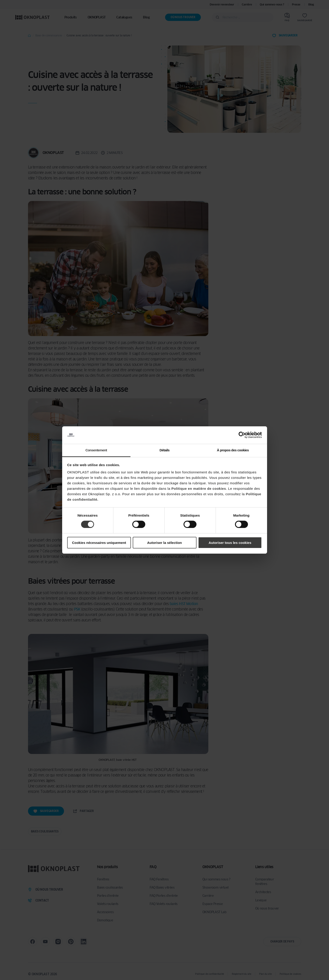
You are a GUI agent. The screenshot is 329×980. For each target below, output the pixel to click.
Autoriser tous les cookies (230, 543)
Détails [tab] (165, 450)
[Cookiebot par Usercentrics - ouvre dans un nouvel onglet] (242, 435)
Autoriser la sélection (164, 543)
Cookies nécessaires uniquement (99, 543)
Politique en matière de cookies (199, 489)
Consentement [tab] (96, 450)
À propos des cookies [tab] (233, 450)
